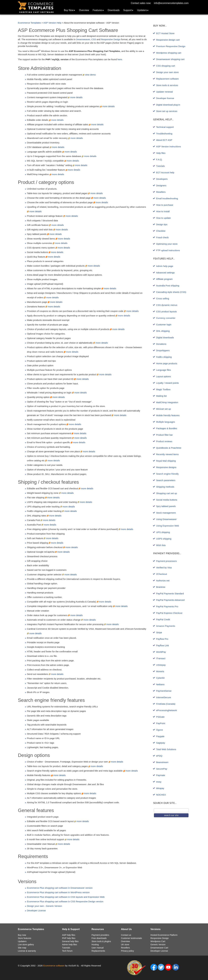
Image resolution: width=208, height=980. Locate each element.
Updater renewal (164, 92)
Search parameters (166, 480)
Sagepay (161, 743)
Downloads (114, 10)
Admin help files (70, 945)
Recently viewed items (167, 454)
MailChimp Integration (167, 402)
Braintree (161, 587)
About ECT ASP (164, 140)
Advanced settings (165, 273)
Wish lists (161, 545)
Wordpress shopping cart (169, 53)
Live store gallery (26, 945)
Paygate (160, 736)
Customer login (164, 324)
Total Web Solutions (166, 749)
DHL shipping (163, 331)
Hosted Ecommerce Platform (164, 935)
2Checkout (162, 574)
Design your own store (167, 72)
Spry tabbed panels (166, 506)
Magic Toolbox (163, 389)
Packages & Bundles (167, 428)
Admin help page (165, 266)
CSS (94, 39)
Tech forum (67, 951)
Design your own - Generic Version (45, 906)
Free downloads (99, 938)
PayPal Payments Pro (167, 606)
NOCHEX (161, 795)
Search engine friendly (167, 474)
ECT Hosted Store (165, 33)
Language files (164, 370)
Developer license (165, 98)
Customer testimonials (131, 938)
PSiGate (160, 717)
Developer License (36, 910)
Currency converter (166, 318)
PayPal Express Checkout (169, 613)
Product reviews (164, 441)
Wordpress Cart (158, 941)
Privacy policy (127, 951)
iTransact (161, 658)
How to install (163, 211)
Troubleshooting (164, 134)
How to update (164, 218)
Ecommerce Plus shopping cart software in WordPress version (58, 892)
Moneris (160, 671)
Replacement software (167, 79)
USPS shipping (164, 539)
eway (159, 782)
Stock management (166, 513)
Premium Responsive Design (171, 46)
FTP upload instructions (168, 250)
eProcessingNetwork (167, 710)
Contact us (126, 935)
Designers (161, 185)
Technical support (165, 127)
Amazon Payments (166, 626)
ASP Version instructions (169, 147)
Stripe (159, 632)
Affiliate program (164, 279)
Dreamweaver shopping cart (170, 59)
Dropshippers (163, 350)
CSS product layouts (167, 311)
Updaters (142, 10)
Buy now (22, 935)
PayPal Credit (163, 619)
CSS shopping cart (166, 66)
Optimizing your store (167, 244)
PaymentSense (164, 691)
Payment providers (100, 935)
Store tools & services (167, 85)
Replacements (98, 951)
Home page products (167, 363)
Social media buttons (167, 500)
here (120, 59)
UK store (125, 945)
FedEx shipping (164, 357)
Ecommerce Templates (29, 23)
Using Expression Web (168, 526)
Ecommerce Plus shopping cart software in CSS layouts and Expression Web (66, 897)
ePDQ (159, 756)
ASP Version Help (52, 23)
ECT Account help (165, 172)
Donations (161, 344)
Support (127, 10)
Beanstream (162, 762)
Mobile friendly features (168, 415)
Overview (84, 10)
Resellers (161, 192)
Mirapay (160, 788)
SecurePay (162, 769)
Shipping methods (165, 487)
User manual (98, 948)
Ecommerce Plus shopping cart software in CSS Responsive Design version (65, 901)
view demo (89, 75)
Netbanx (160, 684)
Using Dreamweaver (166, 519)
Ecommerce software (54, 965)
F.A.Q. (159, 159)
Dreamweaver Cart (159, 948)
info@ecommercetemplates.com (171, 3)
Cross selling (163, 299)
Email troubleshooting (167, 198)
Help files (161, 153)
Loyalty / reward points (168, 383)
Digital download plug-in (168, 105)
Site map (22, 948)
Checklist (161, 231)
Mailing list (161, 396)
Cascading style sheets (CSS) (171, 292)
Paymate (161, 775)
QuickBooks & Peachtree (169, 448)
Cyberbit (160, 678)
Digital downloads (165, 337)
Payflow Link (163, 645)
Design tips (162, 224)
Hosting (95, 945)
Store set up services (167, 111)
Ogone (160, 730)
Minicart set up (164, 409)
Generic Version (158, 945)
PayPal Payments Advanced (170, 600)
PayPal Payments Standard (170, 593)
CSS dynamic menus (167, 305)
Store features (25, 938)
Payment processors (167, 561)
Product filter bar (164, 435)
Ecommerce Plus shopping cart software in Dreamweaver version (60, 888)
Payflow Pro (162, 639)
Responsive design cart (168, 40)
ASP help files (69, 935)
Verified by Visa (164, 568)
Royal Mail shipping (166, 461)
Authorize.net (163, 580)
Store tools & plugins (101, 941)
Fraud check (162, 237)
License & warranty (27, 951)
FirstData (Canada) (166, 704)
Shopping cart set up (167, 493)
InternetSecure (164, 697)
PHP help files (69, 938)
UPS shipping (163, 532)
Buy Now (69, 10)
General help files (70, 941)
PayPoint (161, 723)
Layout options (164, 376)
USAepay (161, 665)
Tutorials (160, 166)
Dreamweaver (83, 39)
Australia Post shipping (168, 286)
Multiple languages (166, 422)
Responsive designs (166, 467)
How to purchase (165, 205)
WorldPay (161, 652)
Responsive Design (111, 39)
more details (75, 97)
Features (98, 10)
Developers (162, 179)
